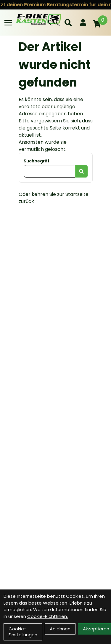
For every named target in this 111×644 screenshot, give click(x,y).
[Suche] (68, 23)
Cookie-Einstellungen (23, 632)
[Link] (8, 23)
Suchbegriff (37, 161)
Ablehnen (60, 629)
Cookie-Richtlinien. (48, 616)
